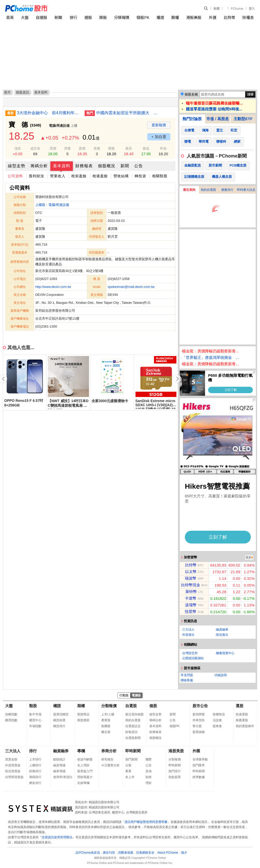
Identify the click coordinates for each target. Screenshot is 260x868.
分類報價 (122, 17)
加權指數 (11, 714)
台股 (128, 765)
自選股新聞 (133, 738)
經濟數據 (199, 777)
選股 (88, 17)
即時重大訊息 (246, 190)
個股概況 (107, 166)
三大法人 (188, 630)
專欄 (81, 751)
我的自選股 (208, 190)
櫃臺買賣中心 (225, 653)
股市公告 (200, 706)
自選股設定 (133, 726)
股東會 (217, 726)
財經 (149, 777)
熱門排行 (175, 771)
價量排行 (227, 190)
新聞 (217, 8)
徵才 (184, 853)
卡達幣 (191, 598)
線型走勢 (17, 166)
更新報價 (159, 125)
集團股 (106, 726)
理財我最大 (85, 777)
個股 (153, 706)
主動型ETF (243, 119)
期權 (175, 17)
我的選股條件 (245, 726)
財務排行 (35, 771)
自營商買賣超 (14, 777)
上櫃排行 (35, 765)
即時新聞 (133, 751)
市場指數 (35, 726)
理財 (149, 783)
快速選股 (242, 714)
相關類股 (160, 176)
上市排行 (35, 759)
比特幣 (229, 17)
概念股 (106, 732)
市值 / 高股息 (218, 119)
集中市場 (35, 714)
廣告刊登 (109, 853)
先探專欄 (83, 783)
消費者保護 (126, 853)
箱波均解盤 (85, 759)
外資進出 (188, 635)
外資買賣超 (13, 765)
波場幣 (191, 605)
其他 (149, 771)
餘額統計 (59, 759)
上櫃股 (40, 205)
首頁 (10, 17)
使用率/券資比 (63, 777)
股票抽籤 (199, 732)
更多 (248, 557)
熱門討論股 (192, 119)
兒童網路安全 (145, 853)
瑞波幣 (191, 578)
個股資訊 (22, 92)
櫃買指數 (11, 720)
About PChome (168, 853)
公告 (139, 166)
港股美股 (194, 17)
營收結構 (121, 176)
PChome (237, 8)
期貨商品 (83, 714)
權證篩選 (59, 720)
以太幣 (191, 572)
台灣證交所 (190, 653)
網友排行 (35, 783)
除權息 (248, 17)
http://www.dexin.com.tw (53, 287)
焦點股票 (175, 777)
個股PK (143, 17)
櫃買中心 (35, 720)
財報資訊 (131, 732)
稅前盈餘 (79, 176)
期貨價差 (83, 720)
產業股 (106, 720)
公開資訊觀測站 (193, 658)
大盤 (25, 17)
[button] (177, 379)
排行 (73, 17)
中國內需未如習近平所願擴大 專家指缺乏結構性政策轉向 (128, 113)
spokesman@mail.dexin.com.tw (131, 287)
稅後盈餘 (100, 176)
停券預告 (199, 720)
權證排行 (59, 726)
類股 (103, 17)
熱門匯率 (199, 765)
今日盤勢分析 (110, 765)
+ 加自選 (159, 137)
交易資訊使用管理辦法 (57, 837)
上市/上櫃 (108, 714)
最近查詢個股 (134, 714)
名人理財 (83, 765)
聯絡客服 (187, 680)
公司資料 (15, 176)
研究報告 (107, 759)
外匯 (213, 17)
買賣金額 (11, 759)
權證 (160, 17)
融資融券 (222, 630)
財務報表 (84, 166)
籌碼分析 (39, 166)
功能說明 (221, 675)
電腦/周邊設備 (59, 126)
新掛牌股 (199, 714)
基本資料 (62, 166)
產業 (128, 771)
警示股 (197, 726)
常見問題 (187, 675)
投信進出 (222, 635)
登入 (252, 8)
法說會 (217, 720)
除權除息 (219, 714)
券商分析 (109, 751)
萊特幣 (191, 592)
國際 (149, 759)
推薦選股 (242, 720)
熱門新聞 (131, 759)
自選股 (42, 17)
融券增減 (59, 771)
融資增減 (59, 765)
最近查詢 (189, 190)
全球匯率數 (200, 759)
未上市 (130, 777)
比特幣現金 (191, 585)
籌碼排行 (35, 777)
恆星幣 (191, 611)
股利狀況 (37, 176)
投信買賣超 (13, 771)
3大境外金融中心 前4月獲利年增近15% (49, 113)
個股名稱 (191, 94)
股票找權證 (61, 714)
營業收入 (58, 176)
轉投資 (140, 176)
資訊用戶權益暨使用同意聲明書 (146, 822)
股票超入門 (85, 771)
